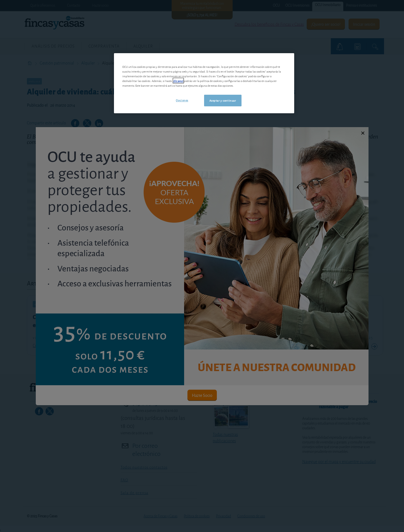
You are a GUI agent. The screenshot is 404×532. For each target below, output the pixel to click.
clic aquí (178, 81)
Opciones (182, 100)
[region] (204, 83)
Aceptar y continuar (223, 100)
